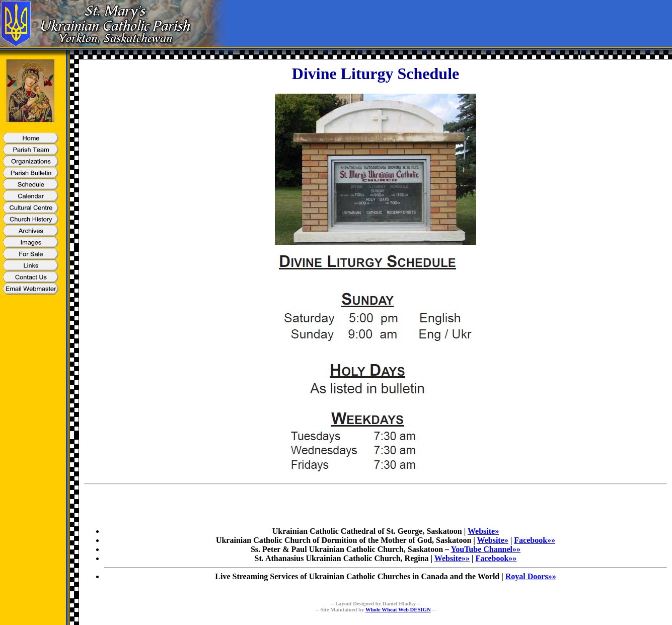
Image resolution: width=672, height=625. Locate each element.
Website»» (452, 558)
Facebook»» (535, 540)
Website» (483, 531)
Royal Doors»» (531, 576)
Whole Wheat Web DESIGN (398, 609)
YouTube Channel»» (486, 549)
